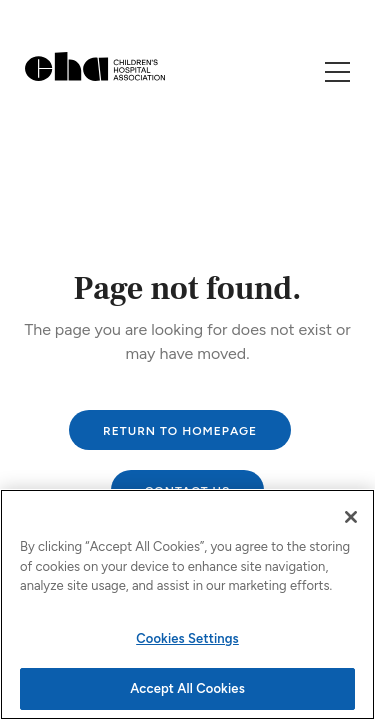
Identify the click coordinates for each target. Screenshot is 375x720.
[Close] (351, 517)
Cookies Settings (187, 638)
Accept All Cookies (187, 688)
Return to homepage (180, 431)
